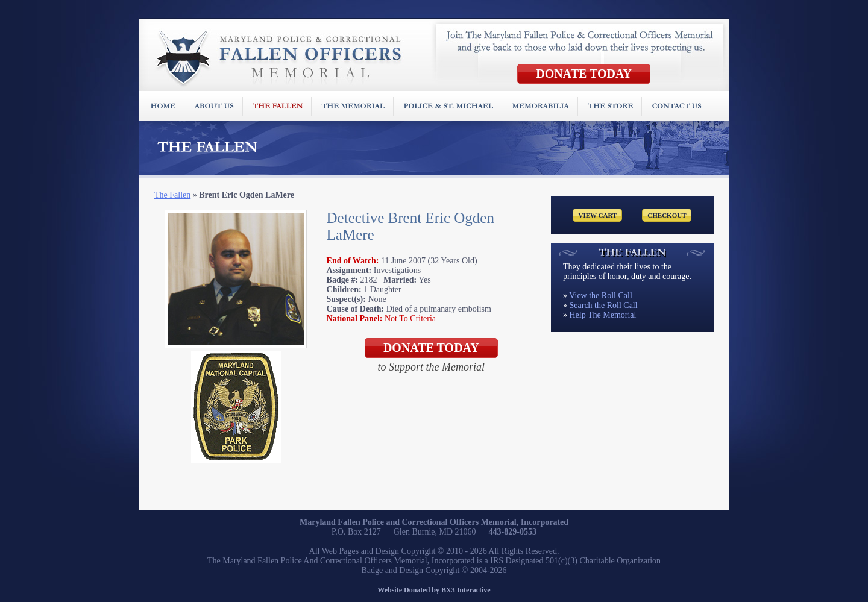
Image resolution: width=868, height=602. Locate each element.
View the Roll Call (601, 296)
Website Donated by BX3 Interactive (434, 590)
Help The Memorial (603, 315)
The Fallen (172, 195)
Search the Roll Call (604, 305)
